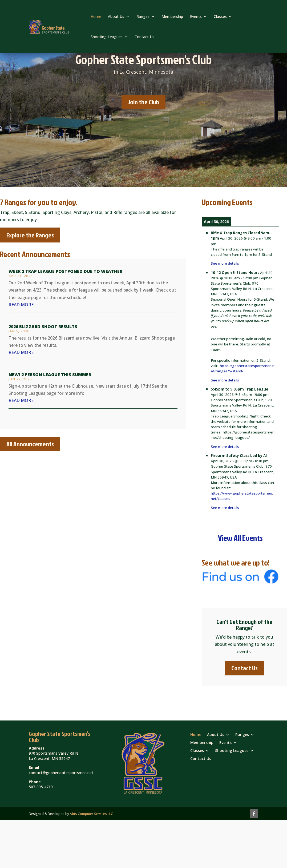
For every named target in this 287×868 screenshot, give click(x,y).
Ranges (143, 16)
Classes (220, 16)
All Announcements (30, 444)
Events (196, 16)
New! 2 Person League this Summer (50, 375)
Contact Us (144, 37)
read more (21, 305)
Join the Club (143, 102)
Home (96, 16)
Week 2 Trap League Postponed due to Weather (65, 271)
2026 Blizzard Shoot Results (43, 327)
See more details (225, 263)
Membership (172, 16)
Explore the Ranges (30, 235)
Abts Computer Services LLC (91, 814)
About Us (116, 16)
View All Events (240, 538)
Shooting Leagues (107, 37)
